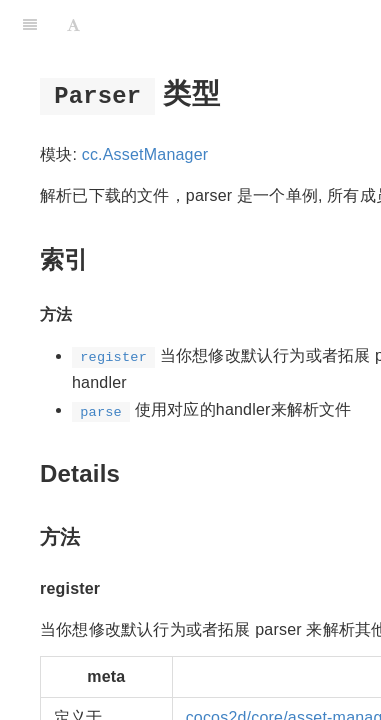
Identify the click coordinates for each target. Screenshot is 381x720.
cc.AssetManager (145, 154)
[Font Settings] (73, 25)
